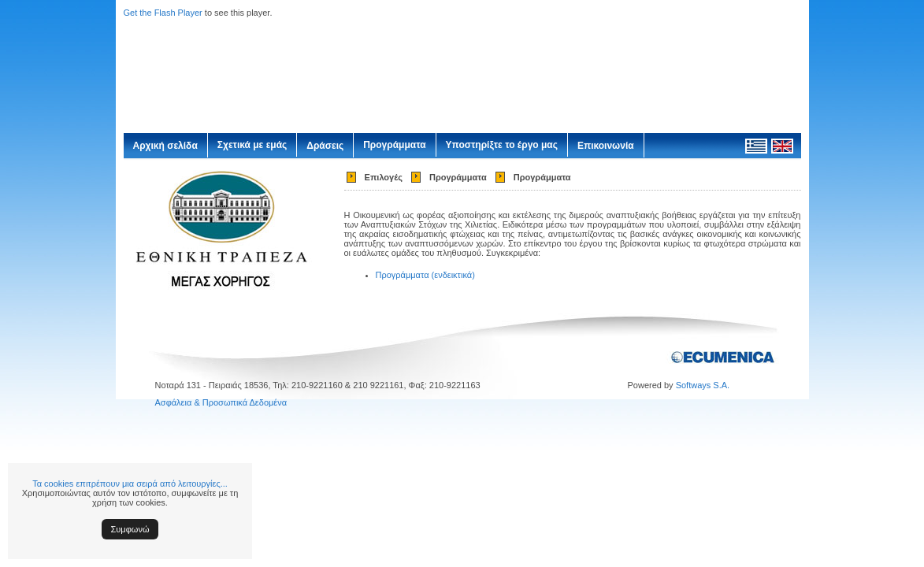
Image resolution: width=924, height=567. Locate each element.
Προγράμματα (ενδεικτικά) (425, 275)
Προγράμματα (394, 145)
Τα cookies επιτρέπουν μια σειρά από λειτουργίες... (130, 484)
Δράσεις (325, 146)
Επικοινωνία (606, 146)
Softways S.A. (703, 385)
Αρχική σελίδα (165, 146)
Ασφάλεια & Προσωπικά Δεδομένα (221, 402)
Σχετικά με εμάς (252, 145)
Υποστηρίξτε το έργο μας (502, 145)
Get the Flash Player (163, 13)
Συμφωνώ (130, 529)
